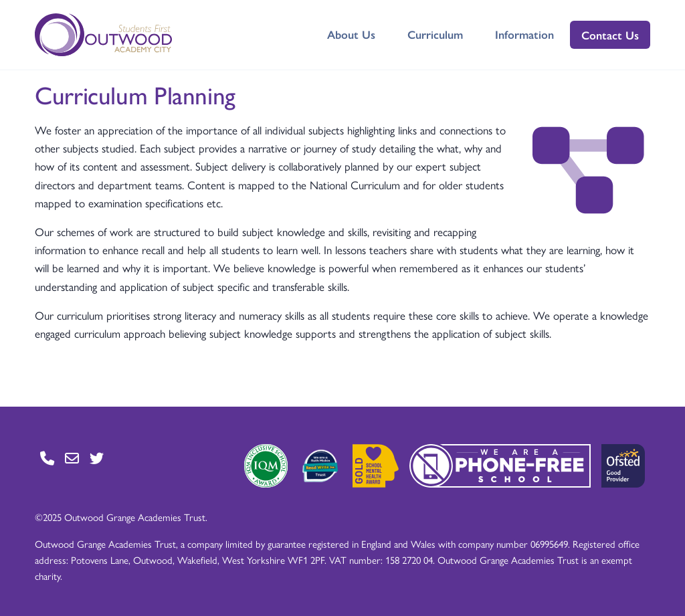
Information (524, 34)
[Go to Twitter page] (97, 458)
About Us (351, 34)
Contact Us (610, 35)
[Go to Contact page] (47, 458)
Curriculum (435, 34)
